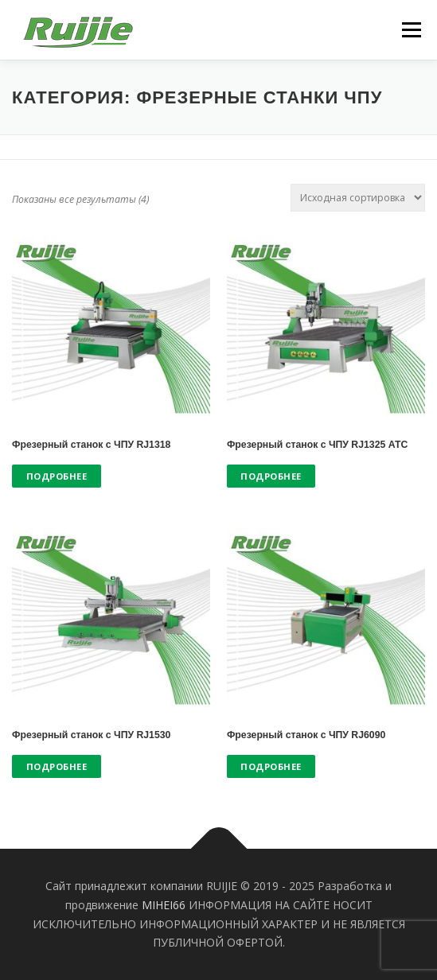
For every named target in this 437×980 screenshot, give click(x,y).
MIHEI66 (164, 905)
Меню (411, 30)
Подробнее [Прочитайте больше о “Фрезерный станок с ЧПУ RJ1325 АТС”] (271, 476)
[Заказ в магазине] (358, 198)
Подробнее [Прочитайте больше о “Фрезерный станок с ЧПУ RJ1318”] (57, 476)
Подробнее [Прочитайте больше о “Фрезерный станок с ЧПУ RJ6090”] (271, 766)
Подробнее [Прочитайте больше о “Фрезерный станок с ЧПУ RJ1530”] (57, 766)
